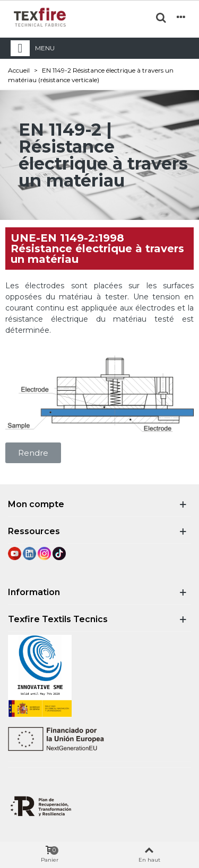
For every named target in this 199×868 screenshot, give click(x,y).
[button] (33, 453)
